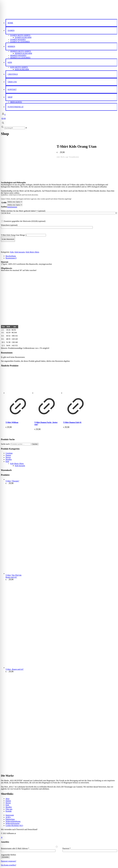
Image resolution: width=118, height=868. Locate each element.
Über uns (9, 809)
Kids (12, 252)
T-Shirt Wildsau (12, 422)
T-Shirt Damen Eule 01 (72, 422)
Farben (4, 207)
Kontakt (9, 811)
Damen (8, 455)
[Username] (28, 851)
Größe (4, 203)
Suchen (35, 444)
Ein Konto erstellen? (9, 865)
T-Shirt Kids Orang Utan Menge (13, 235)
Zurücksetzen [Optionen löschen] (12, 207)
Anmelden (5, 857)
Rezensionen (11, 258)
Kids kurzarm (20, 252)
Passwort (67, 848)
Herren (8, 457)
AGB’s (8, 817)
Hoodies (9, 459)
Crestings (9, 453)
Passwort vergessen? (9, 861)
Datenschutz (10, 819)
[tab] (61, 256)
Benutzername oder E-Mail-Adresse (15, 848)
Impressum (10, 815)
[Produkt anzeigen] (18, 418)
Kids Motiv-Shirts (32, 252)
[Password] (90, 851)
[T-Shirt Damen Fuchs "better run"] (47, 381)
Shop (7, 799)
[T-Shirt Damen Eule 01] (76, 381)
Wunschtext (9, 225)
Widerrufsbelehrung (13, 821)
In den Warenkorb (8, 239)
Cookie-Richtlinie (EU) (14, 826)
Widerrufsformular (13, 823)
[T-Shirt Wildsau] (18, 381)
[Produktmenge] (36, 235)
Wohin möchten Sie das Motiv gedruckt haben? (23, 211)
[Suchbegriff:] (15, 128)
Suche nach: (5, 444)
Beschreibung (11, 256)
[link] (26, 128)
